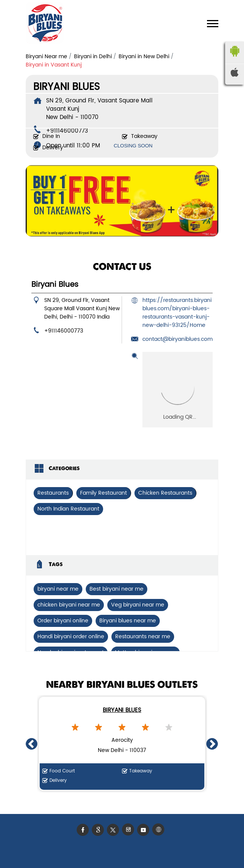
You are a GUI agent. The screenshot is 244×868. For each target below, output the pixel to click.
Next (212, 744)
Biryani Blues (122, 710)
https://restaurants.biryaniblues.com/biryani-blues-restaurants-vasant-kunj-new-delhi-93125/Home (177, 313)
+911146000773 (64, 331)
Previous (32, 744)
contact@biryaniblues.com (178, 339)
